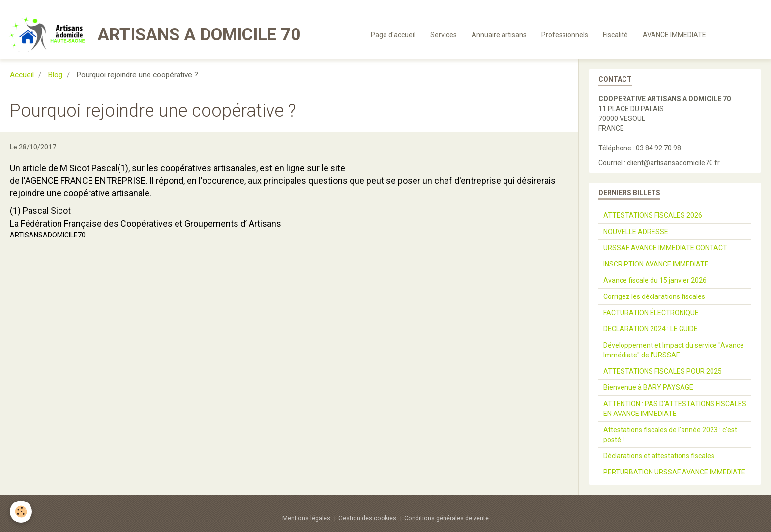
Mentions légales (306, 518)
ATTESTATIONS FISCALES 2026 (653, 215)
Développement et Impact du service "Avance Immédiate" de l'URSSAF (674, 350)
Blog (55, 75)
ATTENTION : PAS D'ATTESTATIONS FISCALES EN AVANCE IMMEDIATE (675, 409)
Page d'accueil (393, 35)
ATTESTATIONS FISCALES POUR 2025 (663, 371)
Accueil (22, 75)
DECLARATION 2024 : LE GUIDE (651, 329)
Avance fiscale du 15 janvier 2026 (655, 280)
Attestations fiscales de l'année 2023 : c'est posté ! (670, 435)
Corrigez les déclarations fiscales (654, 296)
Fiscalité (615, 35)
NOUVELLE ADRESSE (636, 232)
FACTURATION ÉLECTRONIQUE (651, 313)
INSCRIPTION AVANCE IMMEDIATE (656, 264)
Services (444, 35)
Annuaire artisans (499, 35)
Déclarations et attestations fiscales (659, 456)
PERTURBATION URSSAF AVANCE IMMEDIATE (674, 472)
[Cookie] (21, 512)
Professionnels (565, 35)
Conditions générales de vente (446, 518)
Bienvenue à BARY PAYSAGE (648, 387)
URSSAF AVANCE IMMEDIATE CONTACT (665, 248)
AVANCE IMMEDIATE (674, 35)
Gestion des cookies (367, 518)
